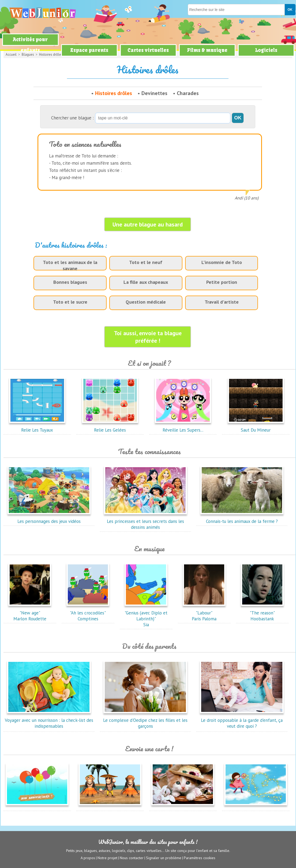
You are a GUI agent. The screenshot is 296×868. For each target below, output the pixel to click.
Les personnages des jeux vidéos (49, 518)
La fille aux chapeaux (146, 282)
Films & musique (207, 50)
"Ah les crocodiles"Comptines (88, 613)
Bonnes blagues (70, 282)
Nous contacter (132, 858)
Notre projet (107, 858)
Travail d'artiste (222, 302)
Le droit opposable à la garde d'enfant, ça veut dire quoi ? (242, 720)
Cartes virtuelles (148, 50)
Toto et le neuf (146, 262)
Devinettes (154, 93)
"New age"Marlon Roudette (30, 613)
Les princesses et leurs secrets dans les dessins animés (145, 521)
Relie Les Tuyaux (37, 427)
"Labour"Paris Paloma (204, 613)
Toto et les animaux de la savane (70, 265)
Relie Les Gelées (110, 427)
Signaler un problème (164, 858)
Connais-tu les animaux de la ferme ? (242, 518)
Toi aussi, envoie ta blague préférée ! (148, 337)
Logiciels (266, 50)
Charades (188, 93)
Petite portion (222, 282)
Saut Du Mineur (256, 427)
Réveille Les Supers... (183, 427)
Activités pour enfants (30, 45)
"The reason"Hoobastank (262, 613)
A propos (88, 858)
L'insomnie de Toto (222, 262)
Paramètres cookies (200, 858)
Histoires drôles (114, 93)
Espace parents (89, 50)
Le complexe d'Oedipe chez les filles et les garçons (145, 720)
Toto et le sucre (70, 302)
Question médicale (146, 302)
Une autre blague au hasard (148, 224)
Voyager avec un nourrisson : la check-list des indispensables (49, 720)
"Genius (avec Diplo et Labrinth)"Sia (146, 616)
